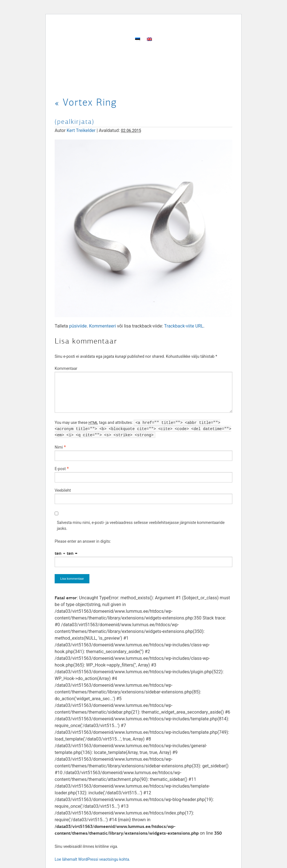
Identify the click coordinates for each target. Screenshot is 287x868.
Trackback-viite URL (184, 326)
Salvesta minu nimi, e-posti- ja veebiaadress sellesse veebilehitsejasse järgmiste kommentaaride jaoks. (141, 525)
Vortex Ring (86, 102)
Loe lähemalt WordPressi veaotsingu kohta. (92, 859)
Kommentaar (66, 368)
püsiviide (78, 326)
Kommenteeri (103, 326)
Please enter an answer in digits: (83, 541)
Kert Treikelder (81, 130)
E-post (60, 469)
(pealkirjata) (75, 122)
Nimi (59, 447)
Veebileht (63, 490)
